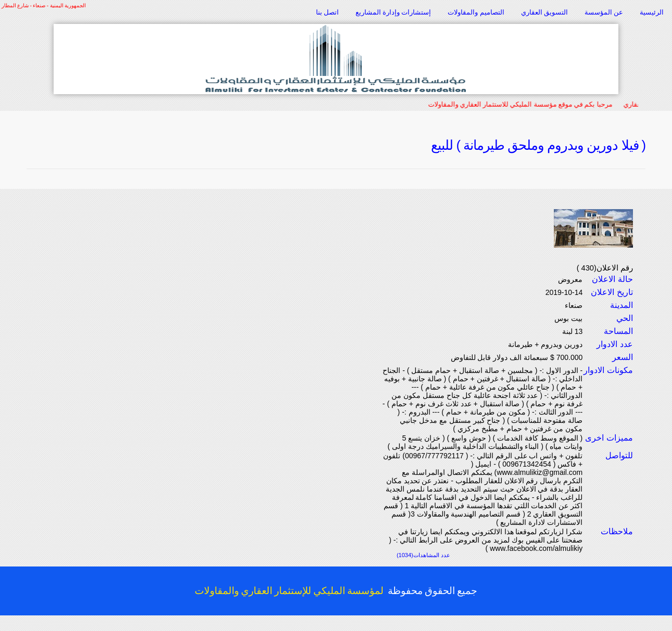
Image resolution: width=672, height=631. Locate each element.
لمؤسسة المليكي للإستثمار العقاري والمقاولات (289, 591)
